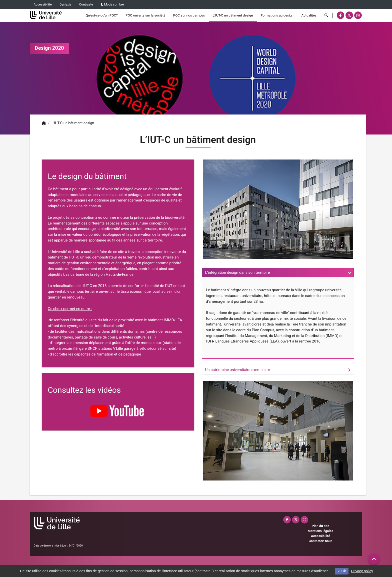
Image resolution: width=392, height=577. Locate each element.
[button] (374, 559)
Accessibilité (43, 4)
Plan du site (320, 526)
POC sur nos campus (189, 15)
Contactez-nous (320, 541)
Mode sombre (112, 4)
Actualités (309, 15)
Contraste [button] (86, 4)
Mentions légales (320, 531)
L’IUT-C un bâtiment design (233, 15)
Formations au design (277, 15)
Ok (341, 571)
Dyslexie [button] (65, 4)
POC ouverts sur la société (145, 15)
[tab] (278, 273)
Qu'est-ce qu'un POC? (102, 15)
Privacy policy (362, 571)
